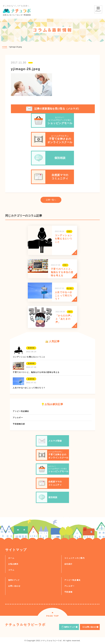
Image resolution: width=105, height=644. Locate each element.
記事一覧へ (51, 200)
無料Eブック (14, 580)
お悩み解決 (13, 564)
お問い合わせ (14, 586)
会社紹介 (68, 564)
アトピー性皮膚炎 (72, 580)
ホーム (11, 558)
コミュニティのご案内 (74, 558)
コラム (11, 570)
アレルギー (69, 586)
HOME (5, 47)
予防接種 (68, 592)
